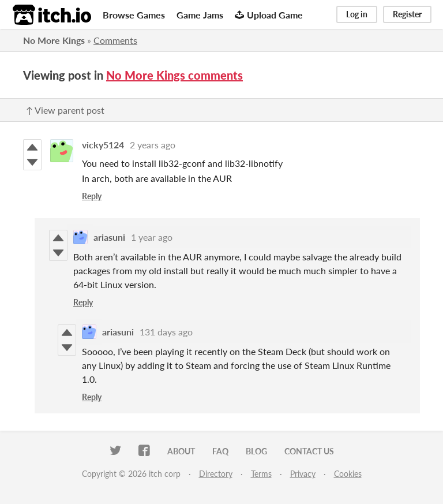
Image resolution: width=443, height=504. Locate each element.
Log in (357, 14)
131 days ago (166, 332)
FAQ (220, 451)
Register (407, 14)
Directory (216, 474)
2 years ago (153, 145)
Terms (261, 474)
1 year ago (152, 237)
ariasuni (109, 237)
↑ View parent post (65, 110)
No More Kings (54, 40)
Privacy (303, 474)
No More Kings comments (174, 75)
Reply (92, 196)
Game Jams (200, 15)
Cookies (348, 474)
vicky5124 (103, 145)
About (181, 451)
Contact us (309, 451)
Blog (256, 451)
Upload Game (269, 15)
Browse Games (134, 15)
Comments (115, 40)
